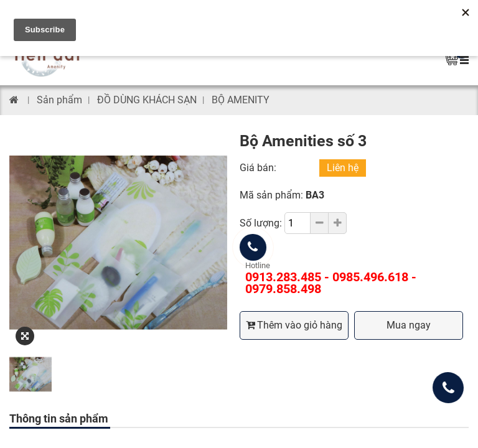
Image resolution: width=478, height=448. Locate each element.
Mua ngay (409, 325)
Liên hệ (343, 168)
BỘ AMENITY (241, 100)
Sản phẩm (59, 100)
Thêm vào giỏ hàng (294, 325)
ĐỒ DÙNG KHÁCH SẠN (147, 100)
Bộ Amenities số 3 (303, 141)
